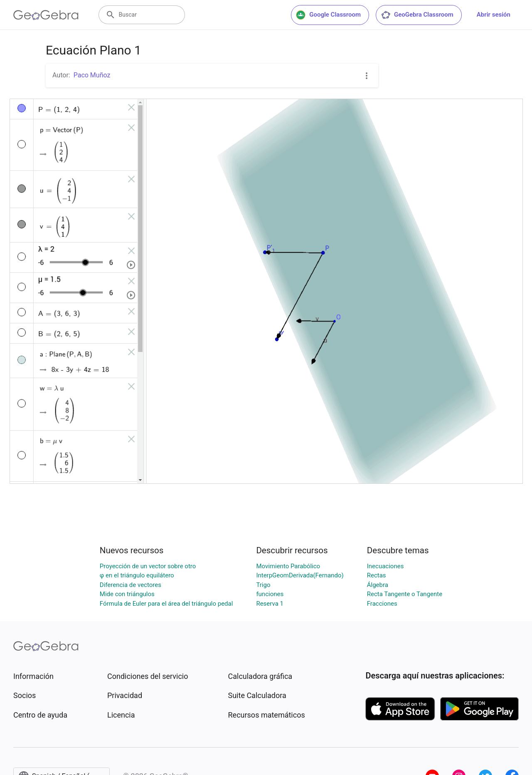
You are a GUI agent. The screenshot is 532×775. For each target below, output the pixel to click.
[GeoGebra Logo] (46, 15)
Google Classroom (328, 15)
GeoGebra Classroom (417, 15)
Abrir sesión (494, 15)
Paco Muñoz (92, 75)
